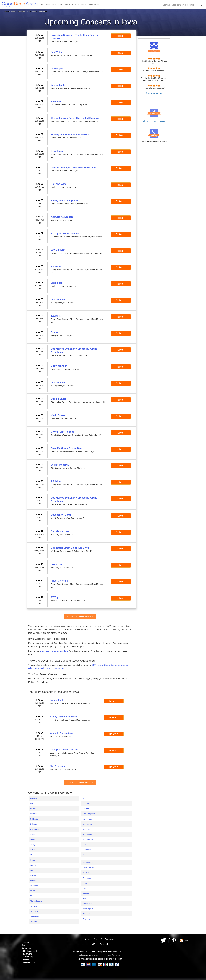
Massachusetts (36, 901)
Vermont (86, 893)
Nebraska (86, 804)
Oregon (86, 855)
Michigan (34, 906)
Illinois (33, 860)
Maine (33, 891)
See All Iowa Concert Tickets (80, 617)
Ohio (84, 845)
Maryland (34, 896)
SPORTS (69, 4)
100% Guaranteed (29, 951)
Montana (86, 798)
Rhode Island (88, 863)
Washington (87, 904)
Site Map (25, 960)
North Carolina (88, 834)
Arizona (33, 809)
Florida (33, 839)
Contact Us (26, 948)
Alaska (33, 804)
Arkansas (34, 814)
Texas (85, 883)
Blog (24, 945)
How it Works (27, 954)
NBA (48, 4)
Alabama (34, 798)
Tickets (121, 36)
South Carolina (88, 868)
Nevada (86, 809)
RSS (186, 940)
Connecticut (35, 829)
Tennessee (87, 878)
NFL (41, 4)
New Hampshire (89, 814)
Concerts (14, 11)
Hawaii (33, 850)
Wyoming (86, 919)
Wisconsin (87, 914)
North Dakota (88, 839)
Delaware (34, 834)
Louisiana (34, 886)
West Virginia (88, 909)
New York (86, 829)
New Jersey (87, 819)
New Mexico (87, 824)
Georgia (33, 845)
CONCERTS (81, 4)
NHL (60, 4)
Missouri (34, 921)
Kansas (33, 875)
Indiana (33, 865)
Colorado (34, 824)
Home (6, 11)
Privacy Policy (27, 957)
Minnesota (34, 911)
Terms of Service (29, 963)
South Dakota (88, 873)
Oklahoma (87, 850)
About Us (25, 942)
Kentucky (34, 881)
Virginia (86, 899)
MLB (54, 4)
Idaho (32, 855)
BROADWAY (94, 4)
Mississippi (34, 916)
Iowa (32, 870)
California (34, 819)
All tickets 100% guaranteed (154, 121)
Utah (84, 888)
